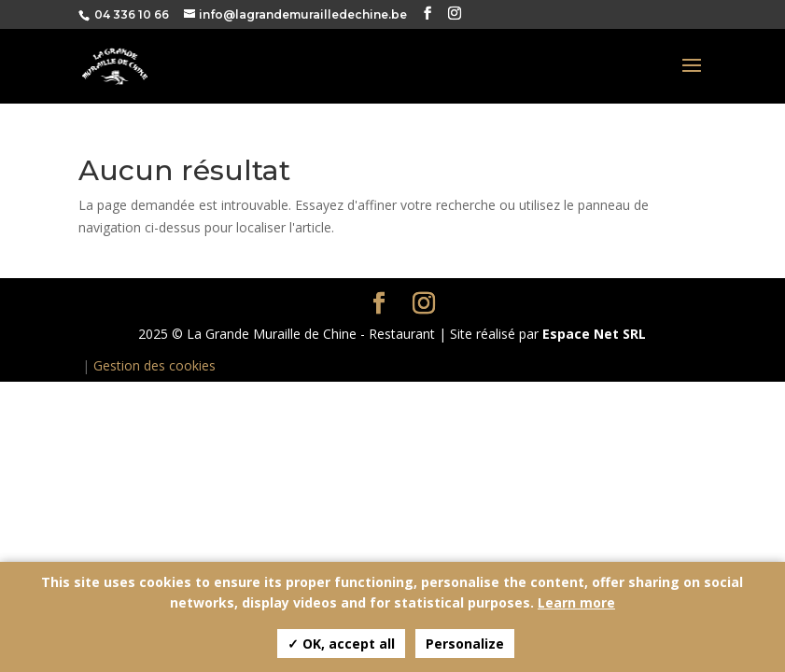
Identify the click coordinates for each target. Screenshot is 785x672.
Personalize (465, 644)
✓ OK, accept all (341, 644)
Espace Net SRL (594, 334)
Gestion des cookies (154, 365)
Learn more (576, 602)
